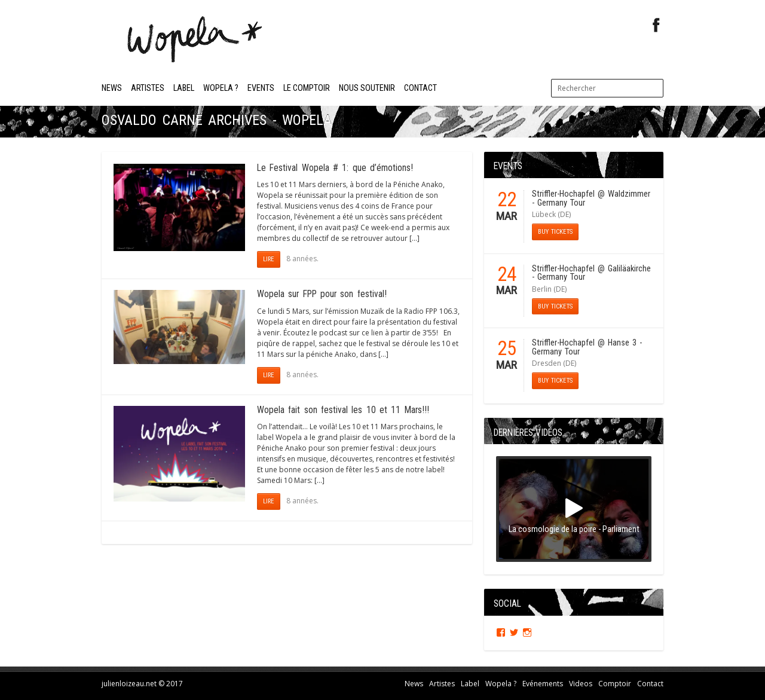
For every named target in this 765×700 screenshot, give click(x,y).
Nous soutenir (367, 88)
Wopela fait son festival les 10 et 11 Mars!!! (343, 410)
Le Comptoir (307, 88)
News (112, 88)
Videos (581, 683)
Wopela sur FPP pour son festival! (322, 294)
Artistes (148, 88)
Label (184, 88)
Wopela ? (221, 88)
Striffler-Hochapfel (563, 194)
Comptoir (615, 683)
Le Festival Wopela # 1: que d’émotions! (335, 168)
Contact (420, 88)
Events (261, 88)
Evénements (543, 683)
